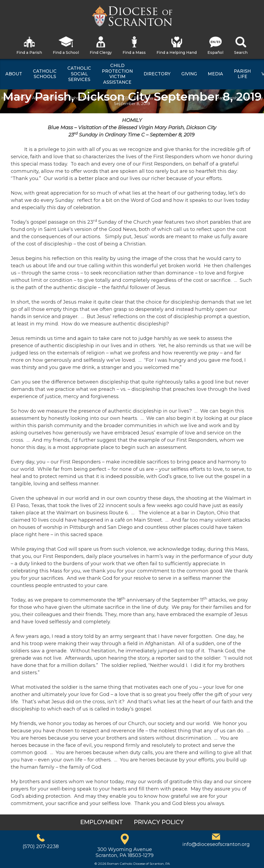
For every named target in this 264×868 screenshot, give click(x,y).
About (23, 98)
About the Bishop (49, 98)
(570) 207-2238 (41, 846)
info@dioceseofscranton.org (216, 844)
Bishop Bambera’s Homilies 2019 (99, 98)
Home (7, 98)
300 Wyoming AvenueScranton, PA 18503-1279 (125, 852)
